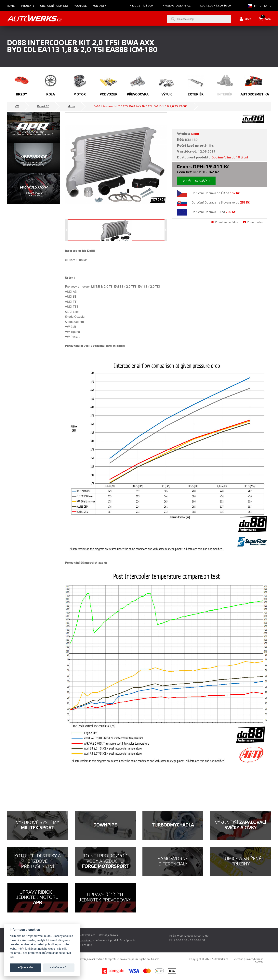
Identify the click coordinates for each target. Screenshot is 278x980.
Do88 (195, 134)
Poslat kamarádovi (225, 222)
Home (11, 6)
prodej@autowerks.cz (82, 935)
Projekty (28, 6)
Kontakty (99, 6)
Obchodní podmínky (54, 6)
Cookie (259, 962)
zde (12, 957)
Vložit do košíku (196, 181)
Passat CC (43, 106)
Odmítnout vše (59, 968)
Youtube (80, 6)
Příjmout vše (25, 968)
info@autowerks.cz (176, 6)
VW (17, 106)
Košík (265, 19)
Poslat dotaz (253, 222)
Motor (71, 106)
